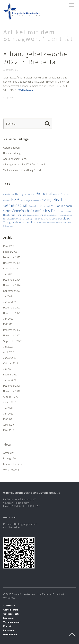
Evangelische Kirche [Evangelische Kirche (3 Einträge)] (37, 206)
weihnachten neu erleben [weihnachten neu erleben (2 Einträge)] (46, 223)
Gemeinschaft (11, 610)
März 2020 (9, 430)
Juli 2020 (8, 408)
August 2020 (10, 402)
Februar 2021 (10, 374)
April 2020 (9, 425)
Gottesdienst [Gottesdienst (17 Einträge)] (49, 211)
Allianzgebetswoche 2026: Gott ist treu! (24, 164)
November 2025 (12, 263)
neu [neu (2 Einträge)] (26, 219)
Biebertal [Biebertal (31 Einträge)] (44, 193)
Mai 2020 (8, 419)
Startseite (9, 605)
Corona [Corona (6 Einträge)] (65, 194)
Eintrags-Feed (11, 458)
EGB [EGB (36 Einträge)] (15, 199)
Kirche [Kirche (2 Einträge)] (6, 219)
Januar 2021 (10, 380)
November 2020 (12, 391)
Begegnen (9, 618)
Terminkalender (12, 622)
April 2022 (9, 352)
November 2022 (12, 335)
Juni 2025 (8, 274)
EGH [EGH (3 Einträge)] (22, 200)
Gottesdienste (11, 614)
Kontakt (8, 626)
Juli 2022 (8, 347)
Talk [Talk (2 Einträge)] (61, 219)
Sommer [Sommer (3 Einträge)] (55, 219)
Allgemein (9, 98)
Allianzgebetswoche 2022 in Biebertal (35, 58)
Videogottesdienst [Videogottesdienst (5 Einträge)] (12, 222)
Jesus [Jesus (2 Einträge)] (49, 215)
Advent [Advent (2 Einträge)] (12, 194)
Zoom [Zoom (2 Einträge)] (64, 223)
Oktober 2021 (11, 363)
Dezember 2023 (12, 307)
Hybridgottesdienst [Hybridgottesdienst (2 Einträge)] (32, 215)
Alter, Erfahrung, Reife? (15, 159)
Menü (72, 5)
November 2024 (12, 285)
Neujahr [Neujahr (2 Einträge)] (31, 219)
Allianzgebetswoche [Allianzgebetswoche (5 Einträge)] (25, 194)
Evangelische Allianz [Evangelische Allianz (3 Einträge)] (32, 200)
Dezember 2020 (12, 386)
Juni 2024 (8, 296)
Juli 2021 (8, 369)
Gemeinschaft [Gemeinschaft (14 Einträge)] (22, 211)
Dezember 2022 (12, 330)
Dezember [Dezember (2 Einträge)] (7, 201)
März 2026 (9, 246)
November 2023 (12, 313)
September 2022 (12, 341)
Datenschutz (10, 634)
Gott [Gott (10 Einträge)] (36, 211)
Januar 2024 (10, 302)
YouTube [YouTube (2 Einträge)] (59, 223)
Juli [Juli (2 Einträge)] (52, 215)
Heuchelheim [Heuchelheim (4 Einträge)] (9, 215)
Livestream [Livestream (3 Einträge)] (17, 219)
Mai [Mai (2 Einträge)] (23, 219)
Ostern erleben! (12, 148)
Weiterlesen (26, 90)
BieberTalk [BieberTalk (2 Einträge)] (57, 194)
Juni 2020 (8, 414)
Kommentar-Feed (13, 464)
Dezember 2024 (12, 280)
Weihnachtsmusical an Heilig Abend (22, 170)
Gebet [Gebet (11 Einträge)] (7, 211)
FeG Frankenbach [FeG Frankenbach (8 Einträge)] (61, 206)
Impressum (9, 630)
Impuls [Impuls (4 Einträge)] (43, 215)
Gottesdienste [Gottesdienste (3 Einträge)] (66, 211)
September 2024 (12, 291)
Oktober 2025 (11, 268)
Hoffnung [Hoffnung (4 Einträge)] (20, 215)
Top (72, 635)
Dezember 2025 (12, 257)
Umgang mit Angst (13, 153)
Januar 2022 (10, 358)
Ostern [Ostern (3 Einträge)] (37, 219)
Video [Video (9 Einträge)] (66, 218)
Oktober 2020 (11, 397)
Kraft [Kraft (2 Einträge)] (10, 219)
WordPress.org (11, 469)
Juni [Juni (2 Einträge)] (56, 215)
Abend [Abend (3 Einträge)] (6, 194)
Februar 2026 (10, 252)
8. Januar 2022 (11, 70)
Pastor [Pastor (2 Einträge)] (43, 219)
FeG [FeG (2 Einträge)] (47, 206)
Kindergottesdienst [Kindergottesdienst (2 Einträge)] (65, 215)
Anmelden (9, 453)
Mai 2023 (8, 324)
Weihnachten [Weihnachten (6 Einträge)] (29, 222)
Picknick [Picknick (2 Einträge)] (48, 219)
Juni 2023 (8, 319)
